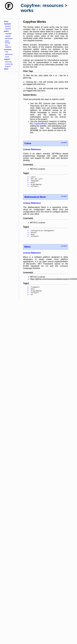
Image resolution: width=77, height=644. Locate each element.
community (9, 64)
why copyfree (8, 46)
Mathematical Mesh (35, 199)
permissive (9, 38)
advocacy (8, 62)
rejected (8, 29)
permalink (64, 143)
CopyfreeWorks (40, 124)
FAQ (7, 52)
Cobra (28, 143)
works (7, 57)
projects (8, 67)
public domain (8, 42)
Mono (27, 250)
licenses (8, 26)
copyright (8, 34)
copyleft (8, 36)
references (9, 54)
